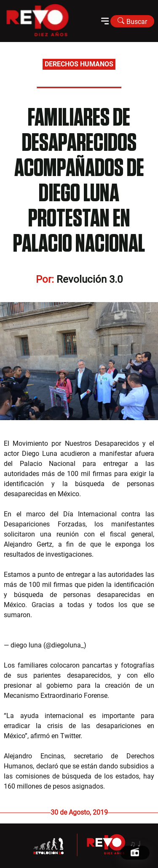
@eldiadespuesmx (127, 615)
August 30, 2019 (112, 645)
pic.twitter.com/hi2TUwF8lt (44, 625)
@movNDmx (66, 615)
